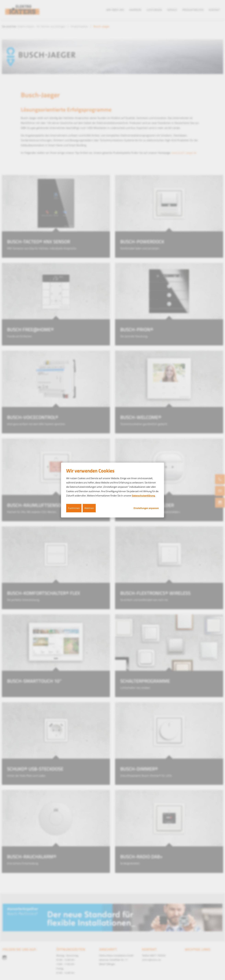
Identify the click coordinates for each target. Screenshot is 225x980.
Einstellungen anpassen (146, 508)
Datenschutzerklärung (143, 495)
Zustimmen (74, 508)
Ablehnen (89, 508)
